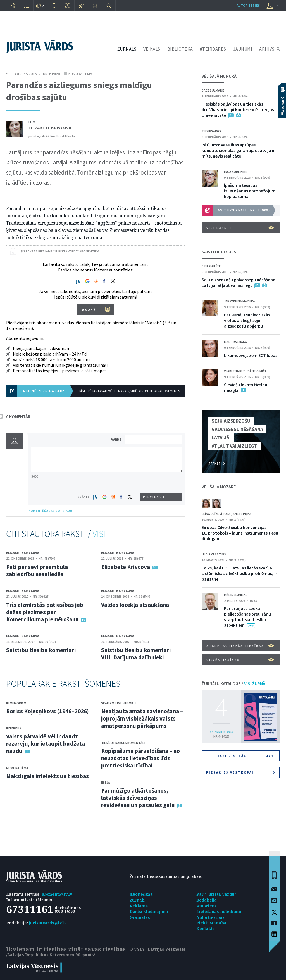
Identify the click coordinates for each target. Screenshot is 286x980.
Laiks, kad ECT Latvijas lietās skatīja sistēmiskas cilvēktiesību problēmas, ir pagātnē (239, 573)
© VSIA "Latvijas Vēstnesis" (159, 949)
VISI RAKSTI (240, 228)
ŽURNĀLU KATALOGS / (235, 683)
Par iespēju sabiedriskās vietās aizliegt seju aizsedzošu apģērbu (247, 320)
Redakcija (207, 900)
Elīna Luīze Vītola (216, 514)
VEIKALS (152, 49)
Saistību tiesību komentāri (41, 650)
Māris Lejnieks (236, 595)
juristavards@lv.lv (48, 923)
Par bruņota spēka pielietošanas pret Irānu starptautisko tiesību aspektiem (247, 617)
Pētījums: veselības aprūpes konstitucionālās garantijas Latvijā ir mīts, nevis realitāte (238, 150)
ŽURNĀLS (127, 49)
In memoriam (16, 703)
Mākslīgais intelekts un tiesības (47, 776)
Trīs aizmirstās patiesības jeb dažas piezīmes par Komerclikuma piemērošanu (45, 612)
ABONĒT (90, 310)
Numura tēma (80, 74)
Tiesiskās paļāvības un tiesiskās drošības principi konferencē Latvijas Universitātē (238, 109)
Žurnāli (137, 900)
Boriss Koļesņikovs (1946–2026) (47, 711)
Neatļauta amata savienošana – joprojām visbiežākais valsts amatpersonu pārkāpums (142, 718)
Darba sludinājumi (149, 911)
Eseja (106, 782)
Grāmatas (140, 917)
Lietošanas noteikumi (219, 911)
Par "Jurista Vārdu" (216, 894)
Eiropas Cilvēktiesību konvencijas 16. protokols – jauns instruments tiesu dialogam (240, 533)
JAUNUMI (243, 49)
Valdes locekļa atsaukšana (135, 605)
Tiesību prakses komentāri (123, 743)
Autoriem (206, 906)
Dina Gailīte (211, 266)
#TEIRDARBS (213, 49)
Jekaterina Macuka (239, 301)
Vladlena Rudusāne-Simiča (245, 371)
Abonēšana (141, 894)
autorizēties (248, 5)
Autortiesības (211, 917)
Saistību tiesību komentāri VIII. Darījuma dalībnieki (136, 654)
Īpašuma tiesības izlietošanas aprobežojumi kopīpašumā (250, 191)
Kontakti (205, 928)
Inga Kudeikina (236, 172)
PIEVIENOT (154, 497)
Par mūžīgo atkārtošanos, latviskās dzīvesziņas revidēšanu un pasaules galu (138, 798)
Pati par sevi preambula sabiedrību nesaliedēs (37, 570)
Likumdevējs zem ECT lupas (251, 355)
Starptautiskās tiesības (240, 646)
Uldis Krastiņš (214, 554)
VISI (99, 534)
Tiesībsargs (211, 131)
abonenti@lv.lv (57, 894)
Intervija (14, 728)
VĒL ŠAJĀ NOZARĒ (219, 487)
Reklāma (139, 906)
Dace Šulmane (213, 90)
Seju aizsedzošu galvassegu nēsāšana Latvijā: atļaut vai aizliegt (239, 282)
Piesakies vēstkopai (240, 772)
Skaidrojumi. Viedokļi (118, 703)
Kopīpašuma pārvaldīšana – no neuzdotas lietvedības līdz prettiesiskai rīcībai (140, 758)
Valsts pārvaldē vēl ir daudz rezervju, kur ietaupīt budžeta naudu (46, 744)
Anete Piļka (242, 514)
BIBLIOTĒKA (180, 49)
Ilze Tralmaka (235, 342)
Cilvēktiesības (240, 660)
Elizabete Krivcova (50, 128)
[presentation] (154, 482)
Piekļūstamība (212, 923)
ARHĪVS (267, 49)
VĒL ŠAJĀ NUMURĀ (219, 76)
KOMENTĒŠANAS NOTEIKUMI (51, 511)
